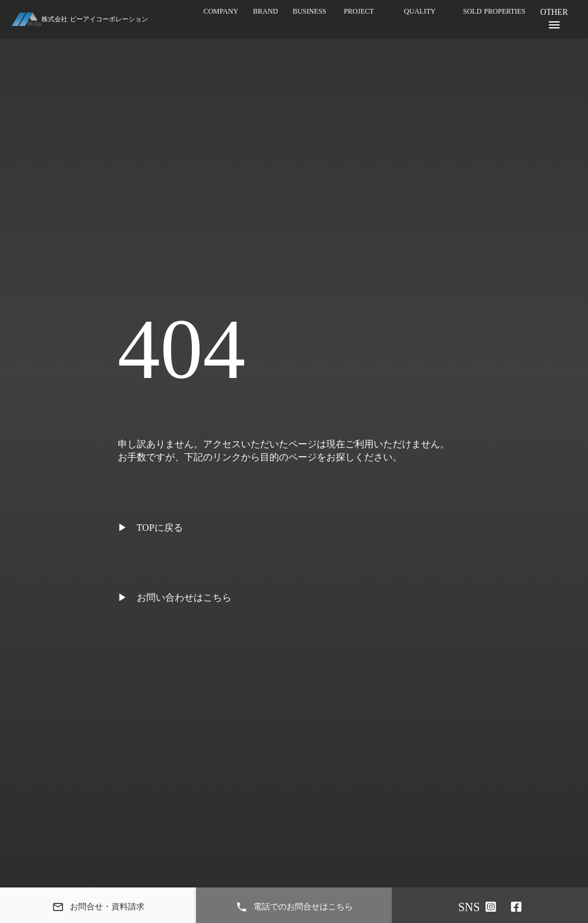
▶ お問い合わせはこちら (175, 597)
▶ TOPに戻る (150, 528)
